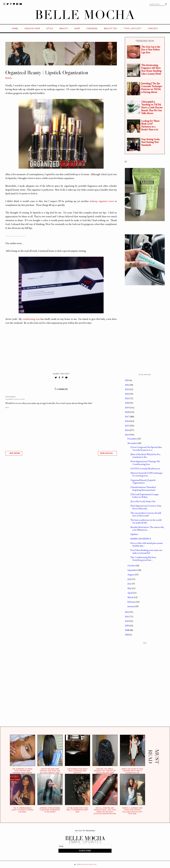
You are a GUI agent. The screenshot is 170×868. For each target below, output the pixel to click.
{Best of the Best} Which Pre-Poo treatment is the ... (145, 456)
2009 (127, 626)
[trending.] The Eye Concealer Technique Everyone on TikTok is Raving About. (152, 88)
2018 (127, 412)
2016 (127, 421)
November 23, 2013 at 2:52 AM (15, 399)
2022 (127, 394)
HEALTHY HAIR (32, 28)
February (132, 602)
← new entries (14, 453)
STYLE (50, 28)
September (133, 570)
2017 (127, 417)
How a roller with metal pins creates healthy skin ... (147, 544)
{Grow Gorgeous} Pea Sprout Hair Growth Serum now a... (146, 448)
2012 (127, 612)
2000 (127, 635)
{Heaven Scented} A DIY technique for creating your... (146, 474)
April (130, 593)
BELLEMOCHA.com (89, 864)
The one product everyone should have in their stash (146, 514)
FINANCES (92, 28)
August (131, 575)
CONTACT (153, 28)
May (130, 588)
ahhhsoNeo (10, 397)
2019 (127, 407)
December (132, 439)
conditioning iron (31, 319)
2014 (127, 430)
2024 (127, 385)
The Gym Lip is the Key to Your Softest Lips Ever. (151, 50)
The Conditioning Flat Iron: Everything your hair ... (143, 559)
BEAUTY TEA (110, 28)
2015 (127, 426)
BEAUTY (64, 28)
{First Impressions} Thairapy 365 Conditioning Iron (145, 463)
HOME (15, 28)
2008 (127, 630)
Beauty (9, 78)
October (132, 565)
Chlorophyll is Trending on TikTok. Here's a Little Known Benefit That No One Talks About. (152, 107)
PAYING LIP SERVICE (141, 539)
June (130, 584)
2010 (127, 621)
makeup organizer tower (102, 201)
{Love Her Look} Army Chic (143, 501)
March (131, 597)
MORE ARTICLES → (107, 453)
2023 (127, 389)
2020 (127, 403)
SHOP (77, 28)
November (133, 443)
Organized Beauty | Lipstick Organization (143, 481)
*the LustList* (132, 28)
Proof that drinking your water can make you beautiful (146, 551)
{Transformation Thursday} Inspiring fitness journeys (143, 488)
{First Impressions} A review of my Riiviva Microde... (146, 507)
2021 (127, 398)
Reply (7, 408)
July (130, 579)
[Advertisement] (61, 496)
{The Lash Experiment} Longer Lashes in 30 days (145, 496)
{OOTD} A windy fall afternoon (145, 468)
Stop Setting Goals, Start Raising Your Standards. (151, 142)
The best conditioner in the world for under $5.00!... (146, 521)
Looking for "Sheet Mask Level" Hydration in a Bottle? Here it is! (150, 125)
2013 (127, 435)
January (131, 606)
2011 (127, 616)
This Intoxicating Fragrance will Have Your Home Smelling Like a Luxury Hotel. (151, 69)
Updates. (134, 534)
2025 (127, 380)
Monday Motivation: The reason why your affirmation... (147, 528)
